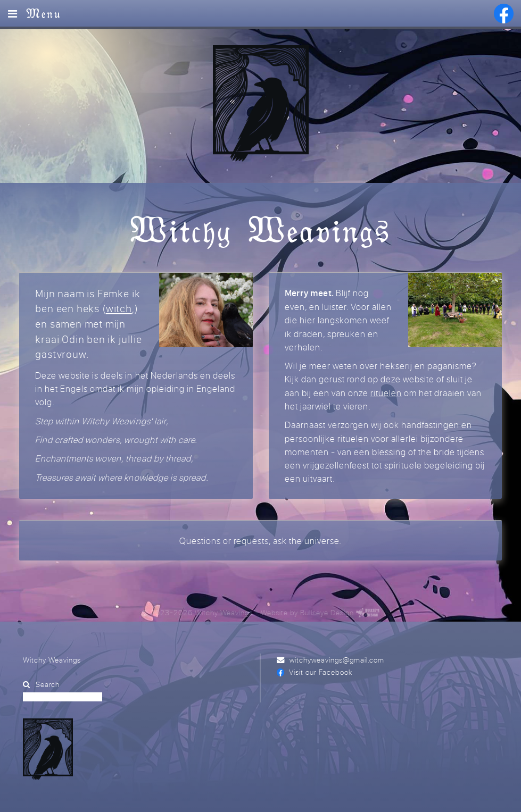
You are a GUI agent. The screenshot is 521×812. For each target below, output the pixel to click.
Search (48, 684)
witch (119, 308)
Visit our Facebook (320, 672)
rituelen (386, 393)
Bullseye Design (327, 612)
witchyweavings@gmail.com (337, 660)
